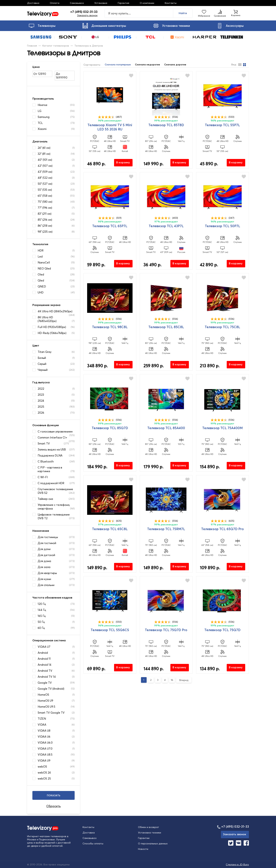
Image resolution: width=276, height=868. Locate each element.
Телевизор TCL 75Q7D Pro (166, 630)
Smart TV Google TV (51, 713)
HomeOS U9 (45, 701)
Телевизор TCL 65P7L (110, 226)
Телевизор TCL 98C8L (110, 327)
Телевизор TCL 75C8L (222, 327)
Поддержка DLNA (50, 455)
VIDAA (42, 725)
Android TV (45, 671)
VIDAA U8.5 (45, 754)
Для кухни (44, 579)
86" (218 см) (45, 226)
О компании (147, 3)
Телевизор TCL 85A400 (166, 428)
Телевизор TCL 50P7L (222, 226)
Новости (143, 849)
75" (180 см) (45, 202)
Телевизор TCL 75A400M (222, 428)
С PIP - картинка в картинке (50, 469)
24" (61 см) (44, 148)
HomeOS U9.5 (46, 707)
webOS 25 (44, 778)
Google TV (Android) (51, 689)
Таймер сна (45, 499)
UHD (41, 292)
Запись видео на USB (52, 449)
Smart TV (44, 443)
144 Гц (42, 610)
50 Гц (41, 622)
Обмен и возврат (149, 827)
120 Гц (42, 604)
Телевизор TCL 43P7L (166, 226)
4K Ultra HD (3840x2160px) (55, 311)
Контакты (171, 3)
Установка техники (172, 26)
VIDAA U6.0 (45, 743)
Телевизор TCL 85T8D (166, 125)
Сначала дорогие (175, 65)
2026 (41, 413)
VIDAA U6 (44, 737)
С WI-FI (43, 477)
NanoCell (44, 262)
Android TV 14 (47, 677)
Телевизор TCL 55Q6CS (110, 630)
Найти (183, 13)
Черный (43, 370)
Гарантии (144, 838)
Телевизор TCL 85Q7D (110, 428)
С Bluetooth (46, 461)
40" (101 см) (45, 160)
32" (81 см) (44, 154)
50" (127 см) (45, 184)
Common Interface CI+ (52, 437)
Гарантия (123, 3)
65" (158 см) (45, 196)
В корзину (123, 162)
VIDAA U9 (44, 760)
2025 (41, 407)
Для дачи (44, 549)
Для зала (44, 567)
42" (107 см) (45, 166)
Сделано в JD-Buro (237, 864)
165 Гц (42, 616)
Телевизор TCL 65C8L (110, 529)
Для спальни (46, 585)
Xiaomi (42, 129)
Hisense (43, 105)
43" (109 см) (45, 172)
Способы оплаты (93, 844)
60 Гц (41, 628)
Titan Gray (45, 352)
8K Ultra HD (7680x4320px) (47, 319)
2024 (41, 401)
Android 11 (44, 659)
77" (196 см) (45, 208)
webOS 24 (44, 772)
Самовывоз (77, 3)
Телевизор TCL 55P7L (222, 125)
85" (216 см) (45, 220)
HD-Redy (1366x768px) (52, 333)
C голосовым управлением (55, 431)
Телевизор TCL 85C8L (166, 327)
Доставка (33, 3)
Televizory (43, 13)
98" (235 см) (45, 232)
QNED (42, 286)
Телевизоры (42, 26)
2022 (41, 389)
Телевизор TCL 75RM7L (166, 529)
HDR (41, 250)
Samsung (44, 117)
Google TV (45, 683)
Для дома (44, 561)
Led (40, 256)
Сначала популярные (118, 65)
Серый (42, 364)
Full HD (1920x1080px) (52, 327)
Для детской (46, 555)
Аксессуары (230, 26)
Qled (41, 280)
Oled (41, 274)
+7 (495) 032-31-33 (84, 12)
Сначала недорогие (148, 65)
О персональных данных (153, 844)
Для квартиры (47, 573)
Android (43, 653)
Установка (101, 3)
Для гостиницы (48, 537)
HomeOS (43, 695)
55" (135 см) (45, 190)
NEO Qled (44, 268)
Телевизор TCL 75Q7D (222, 630)
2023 (41, 395)
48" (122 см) (45, 178)
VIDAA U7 (44, 647)
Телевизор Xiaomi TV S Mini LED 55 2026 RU (110, 127)
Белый (42, 358)
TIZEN (42, 719)
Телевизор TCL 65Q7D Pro (222, 529)
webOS (42, 766)
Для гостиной (47, 543)
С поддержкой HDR (51, 483)
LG (40, 111)
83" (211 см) (45, 214)
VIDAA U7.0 (45, 749)
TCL (40, 123)
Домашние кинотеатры (104, 26)
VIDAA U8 (44, 731)
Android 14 (45, 665)
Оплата (55, 3)
